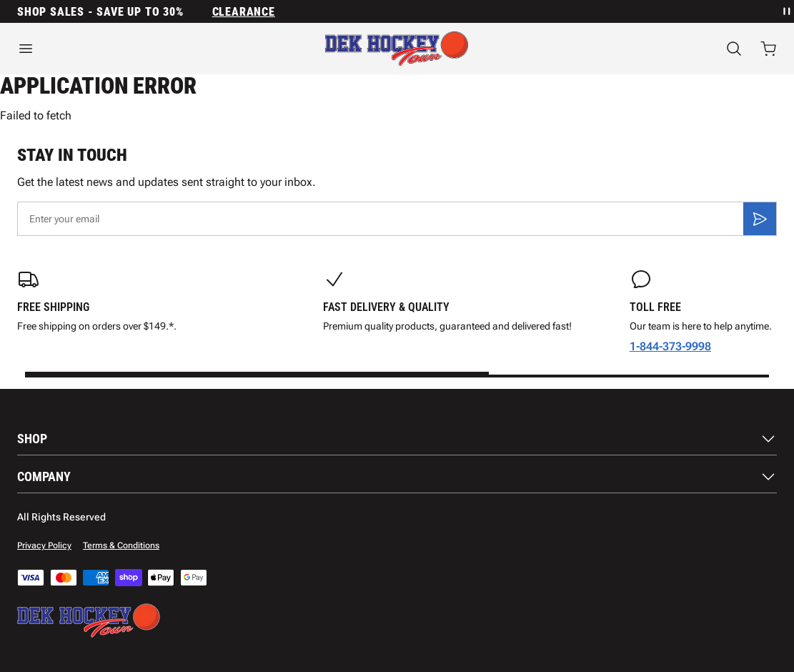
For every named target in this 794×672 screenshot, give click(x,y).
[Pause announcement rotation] (785, 11)
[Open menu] (132, 49)
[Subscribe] (760, 219)
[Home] (397, 49)
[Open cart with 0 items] (768, 49)
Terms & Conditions (121, 545)
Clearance (244, 12)
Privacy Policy (44, 545)
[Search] (734, 49)
